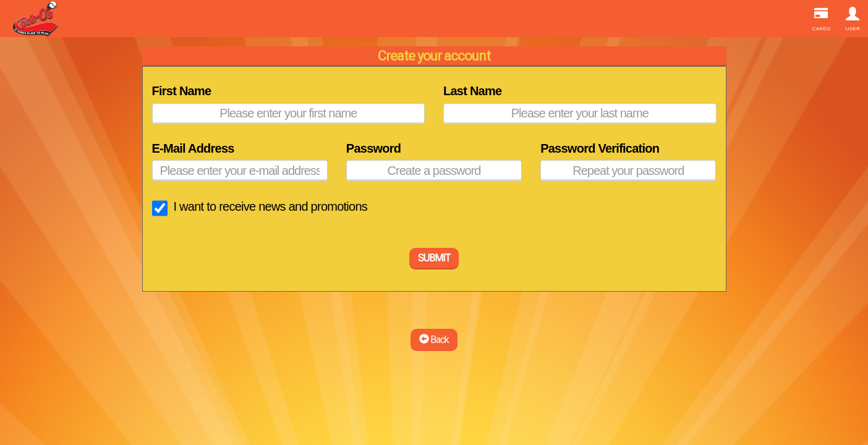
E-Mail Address (193, 148)
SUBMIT (434, 258)
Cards (821, 19)
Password (373, 148)
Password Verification (600, 148)
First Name (182, 91)
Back (434, 340)
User (853, 19)
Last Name (472, 91)
